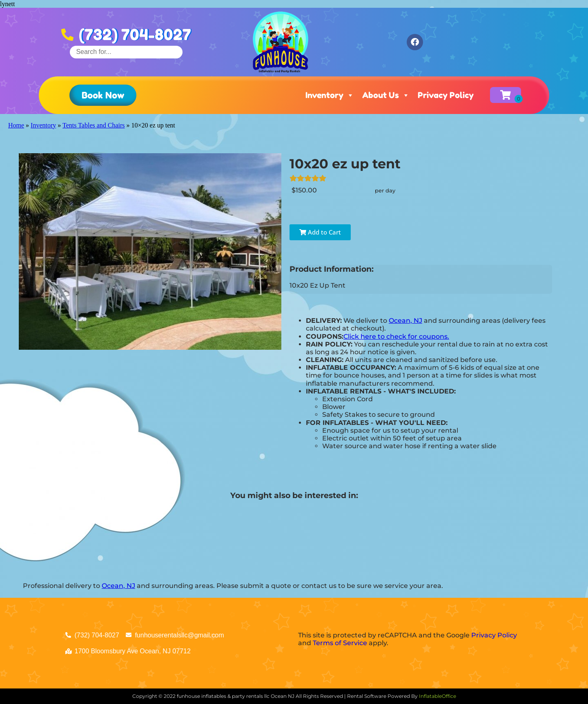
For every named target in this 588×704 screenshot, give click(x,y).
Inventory (330, 95)
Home (16, 125)
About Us (386, 95)
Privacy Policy (446, 95)
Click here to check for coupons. (396, 336)
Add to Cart (320, 232)
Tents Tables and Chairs (94, 125)
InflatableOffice (438, 696)
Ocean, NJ (405, 321)
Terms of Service (340, 643)
